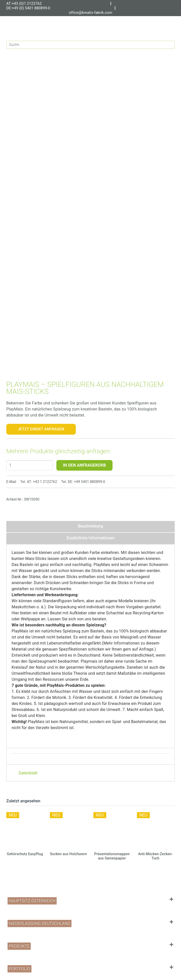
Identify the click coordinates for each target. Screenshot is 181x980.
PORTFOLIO (20, 969)
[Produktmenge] (30, 465)
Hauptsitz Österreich (32, 901)
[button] (90, 901)
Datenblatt (28, 773)
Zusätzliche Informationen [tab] (91, 538)
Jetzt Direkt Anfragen (41, 429)
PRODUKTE (19, 946)
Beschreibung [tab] (90, 526)
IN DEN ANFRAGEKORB (84, 465)
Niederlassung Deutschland (40, 924)
